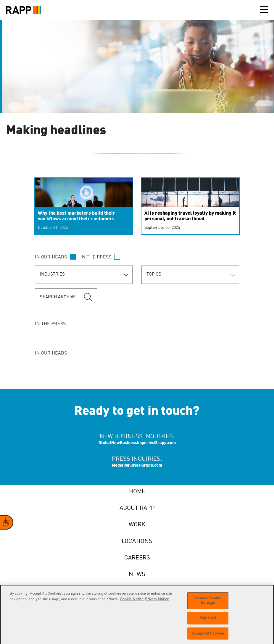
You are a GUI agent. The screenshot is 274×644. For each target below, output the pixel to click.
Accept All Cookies (208, 636)
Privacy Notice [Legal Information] (157, 602)
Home (137, 492)
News (137, 575)
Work (137, 525)
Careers (137, 558)
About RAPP (137, 508)
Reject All (208, 621)
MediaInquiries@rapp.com (137, 465)
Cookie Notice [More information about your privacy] (132, 602)
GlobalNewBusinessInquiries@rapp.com (137, 443)
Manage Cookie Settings (208, 603)
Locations (137, 541)
